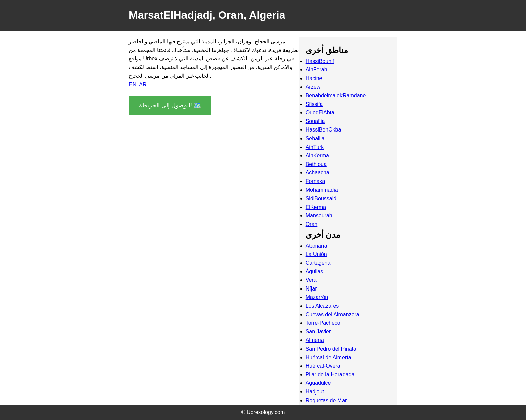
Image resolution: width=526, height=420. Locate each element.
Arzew (313, 87)
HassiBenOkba (324, 130)
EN (133, 84)
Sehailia (315, 138)
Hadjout (315, 392)
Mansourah (319, 216)
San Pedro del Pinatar (332, 349)
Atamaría (317, 246)
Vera (311, 280)
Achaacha (318, 173)
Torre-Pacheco (323, 323)
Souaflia (315, 121)
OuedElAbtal (321, 113)
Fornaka (315, 181)
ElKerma (316, 207)
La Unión (316, 254)
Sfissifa (314, 104)
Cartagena (318, 263)
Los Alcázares (322, 306)
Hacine (314, 78)
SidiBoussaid (321, 198)
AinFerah (317, 70)
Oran (312, 224)
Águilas (314, 272)
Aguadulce (318, 383)
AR (143, 84)
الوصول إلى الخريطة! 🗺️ (170, 105)
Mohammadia (322, 190)
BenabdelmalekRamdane (336, 95)
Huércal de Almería (328, 357)
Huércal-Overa (323, 366)
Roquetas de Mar (326, 400)
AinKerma (317, 155)
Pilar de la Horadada (330, 375)
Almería (315, 340)
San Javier (318, 332)
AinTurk (315, 147)
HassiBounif (320, 61)
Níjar (311, 289)
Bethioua (316, 164)
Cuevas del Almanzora (332, 314)
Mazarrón (317, 297)
